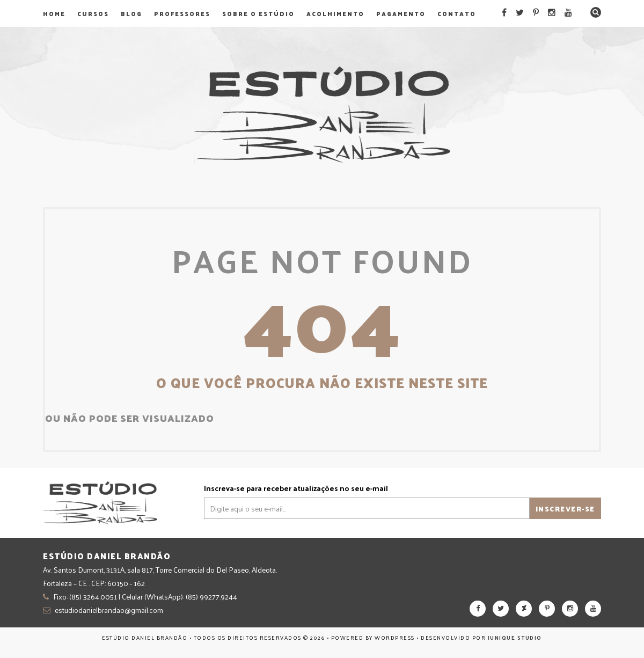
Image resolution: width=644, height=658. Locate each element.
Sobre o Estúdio (258, 13)
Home (54, 13)
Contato (457, 13)
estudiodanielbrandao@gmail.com (109, 610)
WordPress (395, 638)
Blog (131, 13)
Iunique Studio (515, 638)
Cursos (93, 13)
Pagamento (401, 13)
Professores (182, 13)
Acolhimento (335, 13)
